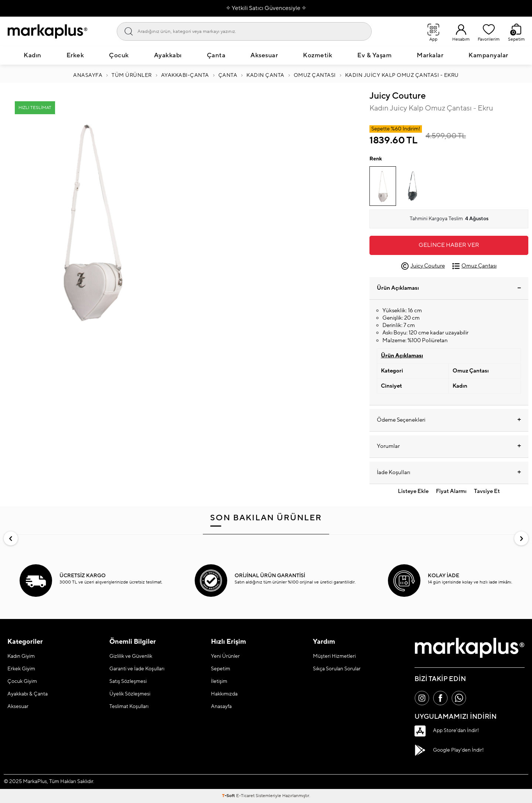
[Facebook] (440, 698)
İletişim (219, 681)
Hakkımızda (224, 694)
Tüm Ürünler (132, 75)
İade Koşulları (449, 473)
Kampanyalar (488, 55)
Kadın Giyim (21, 656)
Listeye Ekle (413, 491)
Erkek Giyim (21, 669)
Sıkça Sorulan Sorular (337, 669)
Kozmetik (318, 55)
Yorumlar (449, 446)
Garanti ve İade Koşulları (137, 669)
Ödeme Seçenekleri (449, 420)
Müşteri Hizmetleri (334, 656)
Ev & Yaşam (374, 55)
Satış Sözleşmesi (128, 681)
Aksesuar (264, 55)
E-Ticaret (245, 796)
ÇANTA (228, 75)
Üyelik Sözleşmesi (130, 694)
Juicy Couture (398, 96)
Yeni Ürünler (225, 656)
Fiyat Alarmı (451, 491)
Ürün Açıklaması (449, 288)
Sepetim (221, 669)
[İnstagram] (422, 698)
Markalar (430, 55)
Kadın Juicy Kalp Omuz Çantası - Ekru (402, 75)
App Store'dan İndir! (447, 731)
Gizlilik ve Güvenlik (131, 656)
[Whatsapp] (459, 698)
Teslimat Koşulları (129, 707)
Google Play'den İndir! (449, 750)
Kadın (33, 55)
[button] (11, 538)
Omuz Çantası (315, 75)
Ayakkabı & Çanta (28, 694)
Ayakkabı (168, 55)
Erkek (75, 55)
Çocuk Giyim (22, 681)
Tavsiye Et (487, 491)
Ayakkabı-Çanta (185, 75)
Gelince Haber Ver (449, 245)
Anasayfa (88, 75)
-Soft (229, 796)
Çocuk (119, 55)
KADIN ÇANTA (265, 75)
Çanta (216, 55)
